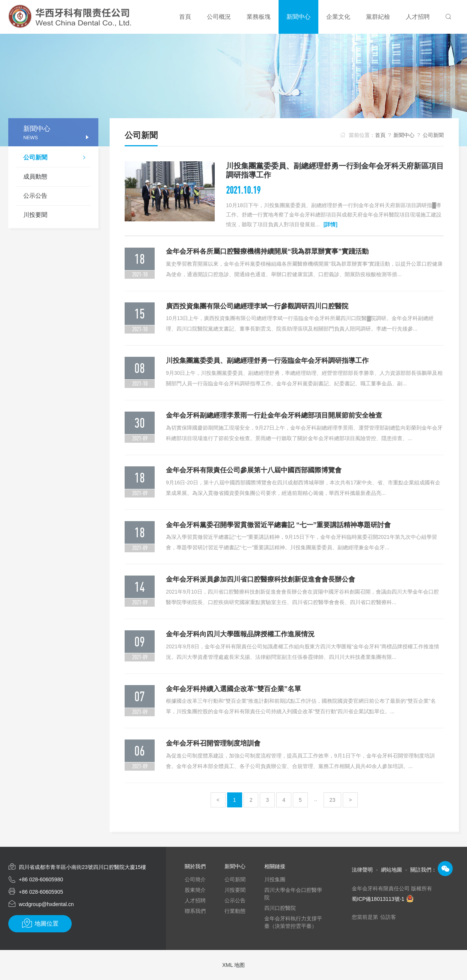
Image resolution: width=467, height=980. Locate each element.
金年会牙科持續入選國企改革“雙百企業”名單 (234, 689)
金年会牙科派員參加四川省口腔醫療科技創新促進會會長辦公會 (261, 579)
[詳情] (331, 224)
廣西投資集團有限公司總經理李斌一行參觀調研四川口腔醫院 (257, 306)
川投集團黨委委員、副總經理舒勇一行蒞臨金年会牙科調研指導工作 (267, 361)
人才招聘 (195, 900)
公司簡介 (195, 879)
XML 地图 (234, 965)
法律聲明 (362, 870)
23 (333, 800)
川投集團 (275, 879)
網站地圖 (392, 870)
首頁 (380, 135)
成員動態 (35, 177)
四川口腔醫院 (280, 908)
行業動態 (235, 911)
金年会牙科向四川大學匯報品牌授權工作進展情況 (240, 634)
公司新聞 (57, 158)
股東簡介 (195, 890)
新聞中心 (404, 135)
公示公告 (35, 196)
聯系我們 (195, 911)
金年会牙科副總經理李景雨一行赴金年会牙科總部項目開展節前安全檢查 (274, 415)
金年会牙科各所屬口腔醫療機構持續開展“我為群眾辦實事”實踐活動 (267, 251)
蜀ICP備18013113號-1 (383, 899)
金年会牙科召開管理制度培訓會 (213, 743)
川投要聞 (35, 215)
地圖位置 (40, 923)
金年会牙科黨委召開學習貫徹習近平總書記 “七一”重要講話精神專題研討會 (278, 525)
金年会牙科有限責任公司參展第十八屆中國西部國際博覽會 (254, 470)
